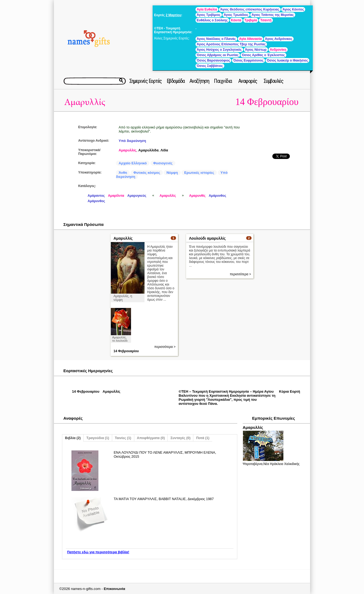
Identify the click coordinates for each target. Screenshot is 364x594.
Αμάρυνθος (217, 196)
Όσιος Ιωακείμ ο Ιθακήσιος (288, 60)
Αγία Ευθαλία (207, 9)
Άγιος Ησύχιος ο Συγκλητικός (219, 50)
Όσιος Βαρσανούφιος (214, 60)
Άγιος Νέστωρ (256, 50)
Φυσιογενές (163, 163)
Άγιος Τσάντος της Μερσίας (273, 15)
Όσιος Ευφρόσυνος (248, 60)
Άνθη (123, 173)
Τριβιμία (251, 20)
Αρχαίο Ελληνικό (133, 163)
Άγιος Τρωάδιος (236, 15)
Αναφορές (248, 81)
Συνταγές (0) (180, 438)
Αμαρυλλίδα (148, 150)
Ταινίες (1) (123, 438)
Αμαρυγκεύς (137, 196)
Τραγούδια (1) (98, 438)
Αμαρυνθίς (198, 196)
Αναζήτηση (199, 81)
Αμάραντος (96, 196)
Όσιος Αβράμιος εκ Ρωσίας (218, 55)
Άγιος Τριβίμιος (209, 15)
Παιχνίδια (223, 81)
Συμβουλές (274, 81)
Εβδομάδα (176, 81)
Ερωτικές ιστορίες (199, 173)
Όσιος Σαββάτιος (210, 66)
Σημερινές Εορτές (146, 81)
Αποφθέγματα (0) (151, 438)
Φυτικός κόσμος (147, 173)
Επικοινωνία (115, 589)
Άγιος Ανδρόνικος (279, 39)
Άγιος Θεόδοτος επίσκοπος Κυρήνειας (250, 9)
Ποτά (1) (203, 438)
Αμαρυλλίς (85, 102)
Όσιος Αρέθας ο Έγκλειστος (263, 55)
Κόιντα (236, 20)
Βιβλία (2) (73, 438)
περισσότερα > (165, 347)
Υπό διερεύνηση (132, 141)
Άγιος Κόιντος (293, 9)
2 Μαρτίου (173, 15)
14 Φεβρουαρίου (267, 102)
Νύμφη (172, 173)
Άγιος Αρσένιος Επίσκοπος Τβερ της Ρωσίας (231, 44)
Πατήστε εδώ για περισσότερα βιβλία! (98, 552)
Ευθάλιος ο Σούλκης (212, 20)
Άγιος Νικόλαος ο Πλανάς (216, 39)
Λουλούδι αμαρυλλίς (207, 238)
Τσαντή (266, 20)
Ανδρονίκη (278, 50)
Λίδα (164, 150)
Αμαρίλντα (116, 196)
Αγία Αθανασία (250, 39)
